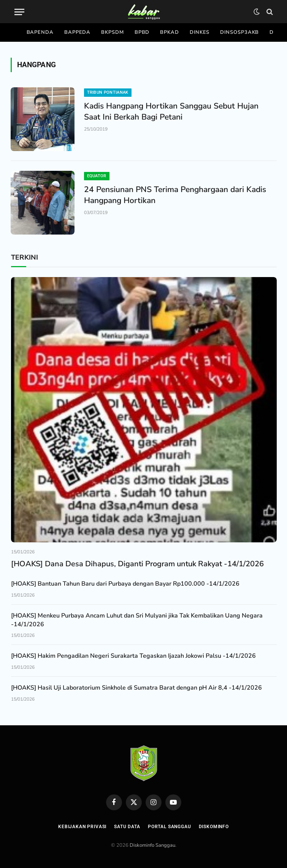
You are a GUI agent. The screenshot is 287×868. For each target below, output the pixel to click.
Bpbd (142, 32)
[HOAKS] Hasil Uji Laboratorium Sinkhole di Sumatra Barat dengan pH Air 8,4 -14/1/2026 (136, 688)
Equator (97, 176)
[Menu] (19, 12)
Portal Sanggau (170, 827)
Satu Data (127, 827)
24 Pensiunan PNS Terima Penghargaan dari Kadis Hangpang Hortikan (175, 195)
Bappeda (77, 32)
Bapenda (40, 32)
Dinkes (200, 32)
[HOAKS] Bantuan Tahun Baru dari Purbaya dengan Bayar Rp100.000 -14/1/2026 (125, 584)
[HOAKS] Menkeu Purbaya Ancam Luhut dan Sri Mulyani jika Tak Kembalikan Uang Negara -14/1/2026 (137, 620)
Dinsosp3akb (239, 32)
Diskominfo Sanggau (152, 845)
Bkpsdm (112, 32)
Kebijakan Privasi (82, 827)
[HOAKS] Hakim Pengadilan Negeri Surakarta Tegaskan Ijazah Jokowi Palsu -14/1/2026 (133, 656)
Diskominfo (214, 827)
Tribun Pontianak (108, 92)
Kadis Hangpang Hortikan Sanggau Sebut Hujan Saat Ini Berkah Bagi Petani (171, 111)
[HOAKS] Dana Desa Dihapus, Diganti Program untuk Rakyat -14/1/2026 (137, 564)
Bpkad (170, 32)
